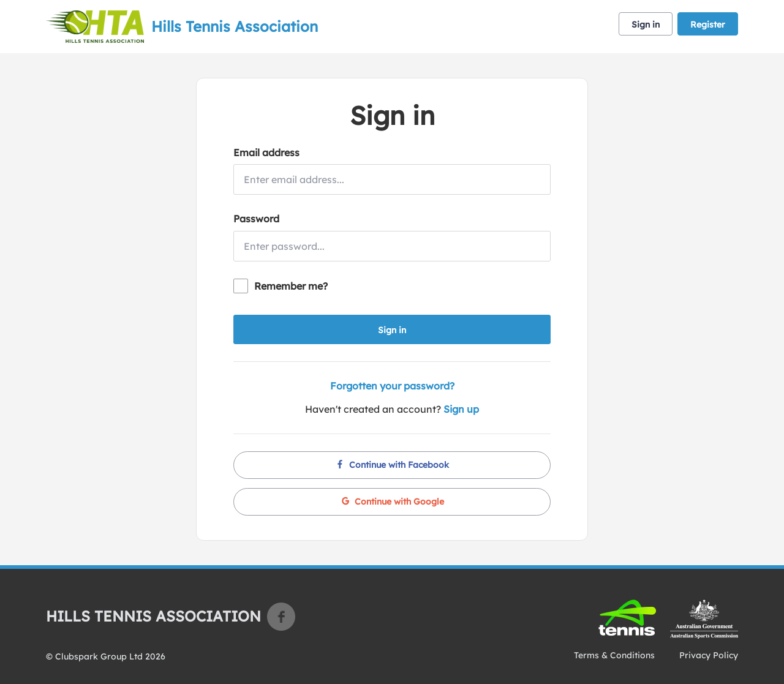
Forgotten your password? (392, 386)
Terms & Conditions (614, 655)
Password (256, 219)
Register (708, 24)
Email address (266, 152)
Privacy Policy (709, 655)
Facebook (281, 617)
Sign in (646, 24)
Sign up (461, 409)
